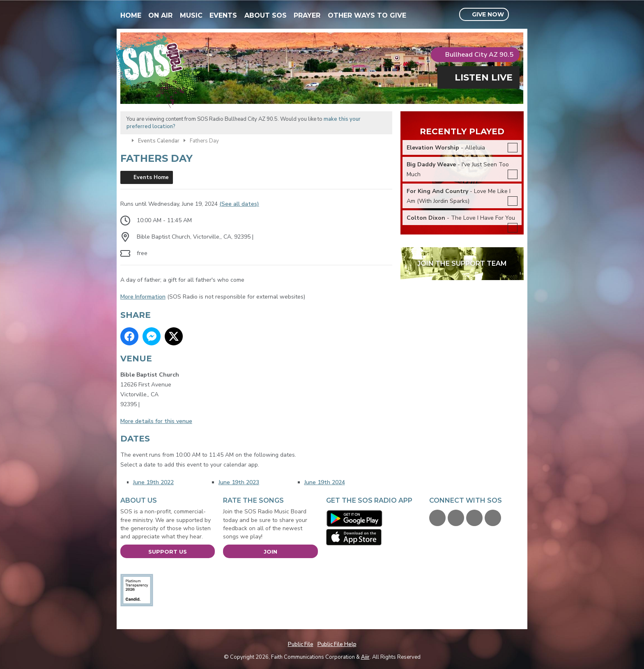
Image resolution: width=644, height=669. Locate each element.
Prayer (307, 15)
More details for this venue (156, 421)
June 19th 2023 (239, 482)
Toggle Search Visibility (519, 15)
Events (223, 15)
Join (270, 552)
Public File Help (337, 644)
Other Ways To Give (367, 15)
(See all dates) (239, 204)
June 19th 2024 (325, 482)
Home (131, 15)
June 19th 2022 (153, 482)
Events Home (151, 177)
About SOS (266, 15)
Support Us (168, 552)
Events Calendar (159, 141)
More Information (143, 297)
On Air (160, 15)
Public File (301, 644)
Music (191, 15)
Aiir (365, 657)
